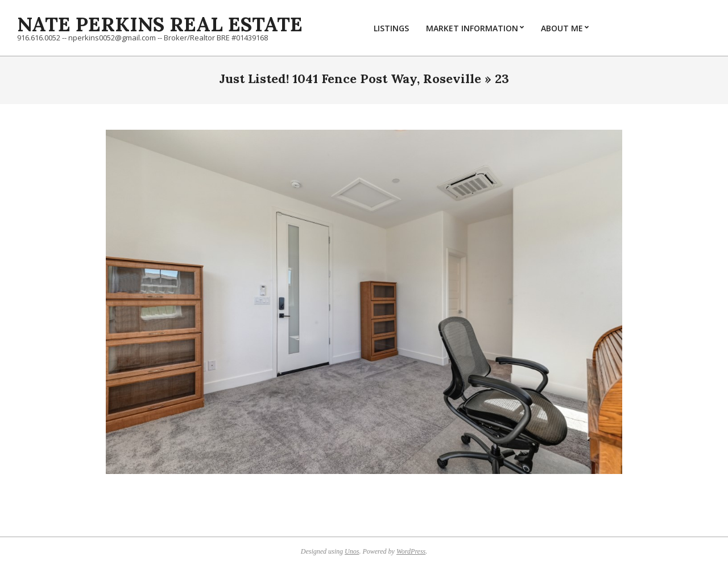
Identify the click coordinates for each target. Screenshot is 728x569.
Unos (352, 551)
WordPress (411, 551)
